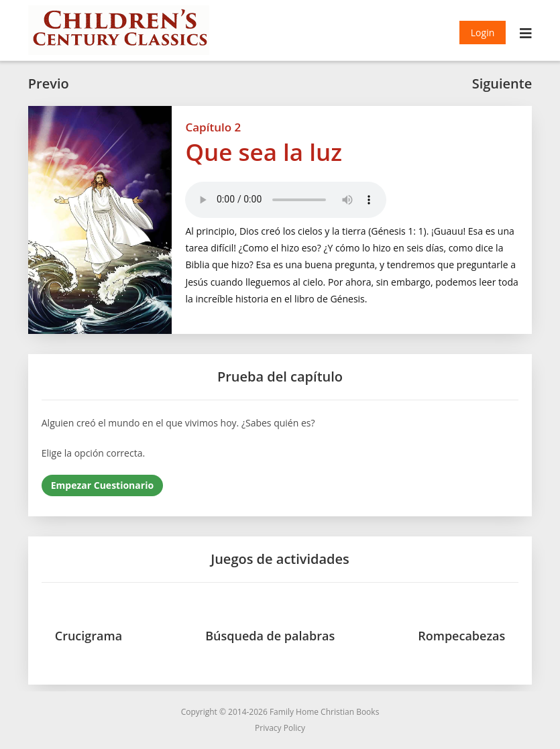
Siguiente (502, 83)
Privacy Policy (280, 728)
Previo (49, 83)
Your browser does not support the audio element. (286, 200)
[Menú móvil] (526, 35)
